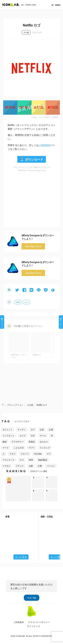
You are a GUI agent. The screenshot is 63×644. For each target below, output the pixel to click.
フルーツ (25, 454)
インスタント (9, 436)
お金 (42, 430)
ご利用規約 (45, 145)
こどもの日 (19, 448)
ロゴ (26, 302)
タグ (33, 430)
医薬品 (32, 442)
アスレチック (9, 460)
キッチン (22, 430)
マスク (13, 454)
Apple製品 (43, 460)
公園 (31, 466)
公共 (33, 436)
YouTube (38, 454)
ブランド (20, 466)
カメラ (23, 436)
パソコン (51, 466)
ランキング (45, 448)
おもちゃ (44, 442)
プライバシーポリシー (39, 622)
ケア (49, 454)
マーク (6, 448)
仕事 (40, 466)
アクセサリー (18, 442)
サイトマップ (34, 626)
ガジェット (8, 430)
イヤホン (7, 466)
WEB (18, 302)
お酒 (51, 430)
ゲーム (43, 436)
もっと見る (21, 557)
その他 (26, 33)
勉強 (5, 442)
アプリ (32, 448)
